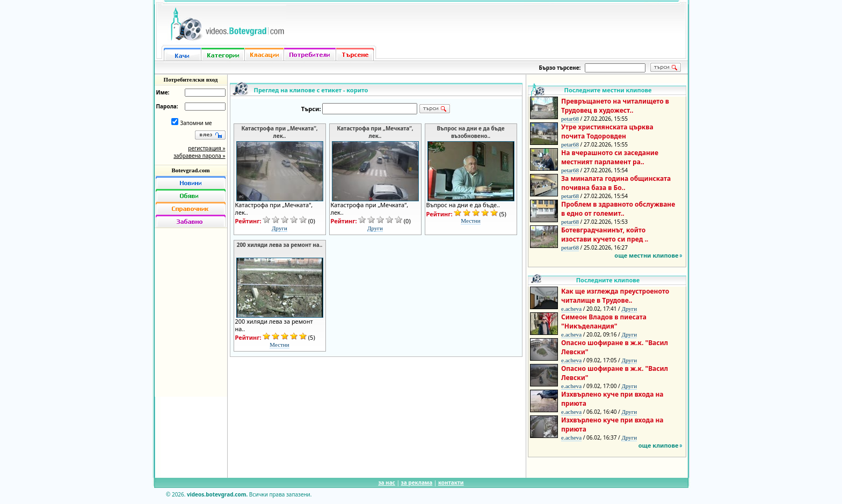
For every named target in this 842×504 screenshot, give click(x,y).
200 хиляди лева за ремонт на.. (280, 245)
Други (280, 228)
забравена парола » (199, 156)
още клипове (659, 445)
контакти (451, 483)
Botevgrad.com (190, 170)
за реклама (417, 483)
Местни (470, 221)
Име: (163, 92)
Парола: (167, 106)
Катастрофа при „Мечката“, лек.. (279, 132)
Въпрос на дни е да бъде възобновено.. (470, 132)
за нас (386, 483)
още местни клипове (646, 255)
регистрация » (206, 148)
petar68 (570, 119)
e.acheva (571, 309)
